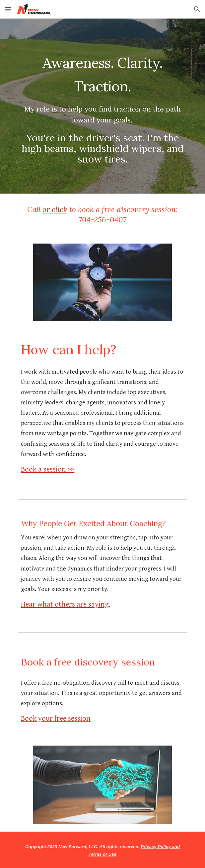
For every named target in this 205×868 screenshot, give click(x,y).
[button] (8, 9)
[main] (102, 106)
